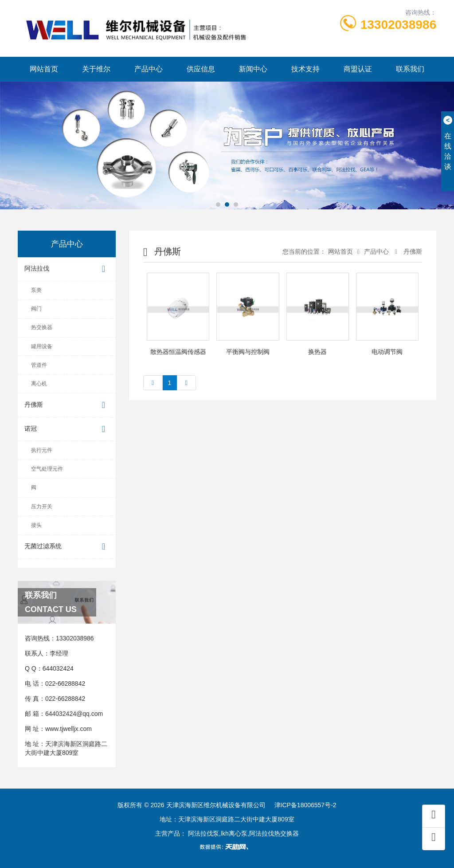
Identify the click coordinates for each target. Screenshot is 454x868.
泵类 (36, 290)
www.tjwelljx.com (68, 729)
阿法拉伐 (67, 269)
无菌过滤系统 (67, 547)
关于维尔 (96, 69)
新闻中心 (253, 69)
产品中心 (149, 69)
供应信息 (201, 69)
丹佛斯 (67, 405)
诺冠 (67, 429)
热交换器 (42, 327)
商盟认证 (358, 69)
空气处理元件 (47, 469)
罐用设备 (42, 346)
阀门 (36, 309)
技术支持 (305, 69)
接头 (36, 525)
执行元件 (42, 450)
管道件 (39, 365)
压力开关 (42, 507)
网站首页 (44, 69)
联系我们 (410, 69)
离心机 (39, 384)
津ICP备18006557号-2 (305, 805)
